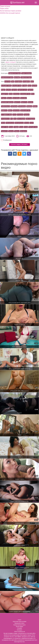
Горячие (31, 90)
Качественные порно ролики (11, 11)
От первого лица (7, 115)
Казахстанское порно (19, 625)
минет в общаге (11, 62)
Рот (12, 119)
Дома (11, 94)
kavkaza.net (19, 2)
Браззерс (17, 77)
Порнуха (27, 115)
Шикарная (23, 131)
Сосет (32, 123)
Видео (3, 90)
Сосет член (5, 127)
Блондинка (18, 82)
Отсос (14, 115)
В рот (29, 86)
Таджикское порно (15, 73)
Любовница (22, 106)
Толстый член (33, 127)
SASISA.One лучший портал (10, 13)
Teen (13, 82)
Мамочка (4, 110)
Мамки (35, 106)
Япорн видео (19, 627)
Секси (3, 123)
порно (19, 620)
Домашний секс (25, 94)
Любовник (14, 106)
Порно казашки (26, 73)
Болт (32, 82)
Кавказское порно (7, 77)
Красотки (24, 102)
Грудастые (5, 94)
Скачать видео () (19, 144)
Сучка (21, 127)
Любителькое (6, 106)
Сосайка (20, 628)
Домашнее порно (19, 623)
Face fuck (8, 82)
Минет (10, 110)
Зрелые (9, 98)
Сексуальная (10, 123)
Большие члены (6, 86)
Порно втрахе (5, 6)
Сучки (26, 127)
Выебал (8, 90)
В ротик (34, 86)
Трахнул (11, 131)
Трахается (4, 131)
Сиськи (27, 123)
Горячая (14, 90)
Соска (11, 127)
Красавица (16, 98)
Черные (17, 131)
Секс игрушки (30, 119)
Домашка (16, 94)
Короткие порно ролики (20, 622)
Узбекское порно (26, 77)
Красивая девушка (7, 102)
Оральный (16, 110)
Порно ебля (4, 9)
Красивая (23, 98)
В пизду (25, 86)
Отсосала (20, 115)
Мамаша (29, 106)
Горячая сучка (22, 90)
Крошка (31, 102)
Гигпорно (19, 630)
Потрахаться (5, 119)
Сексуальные (19, 123)
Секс (15, 119)
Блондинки (26, 82)
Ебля (33, 94)
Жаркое (4, 98)
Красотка (17, 102)
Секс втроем (21, 119)
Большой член (17, 86)
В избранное (8, 140)
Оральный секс (25, 110)
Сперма (16, 127)
